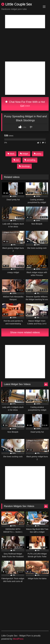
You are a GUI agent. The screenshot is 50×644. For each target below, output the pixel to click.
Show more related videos (25, 332)
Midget (24, 154)
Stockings (24, 166)
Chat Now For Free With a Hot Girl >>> (25, 104)
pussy (38, 154)
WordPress (18, 639)
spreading (30, 160)
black (11, 154)
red (16, 160)
